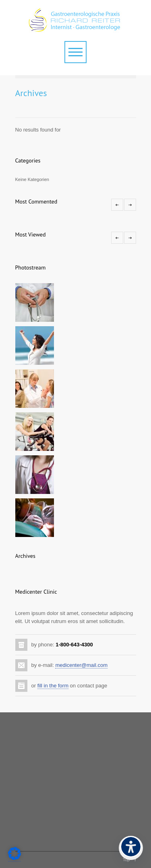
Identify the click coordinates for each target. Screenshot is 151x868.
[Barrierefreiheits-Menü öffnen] (131, 848)
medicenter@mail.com (81, 665)
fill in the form (53, 686)
